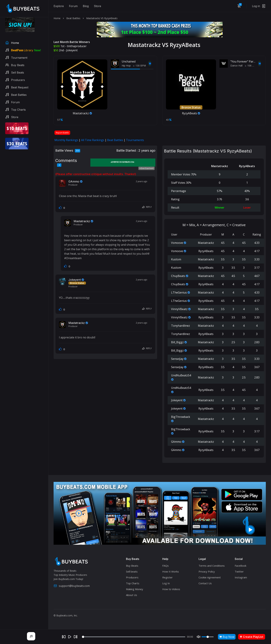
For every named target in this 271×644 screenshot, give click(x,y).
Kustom (176, 259)
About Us (132, 595)
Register (167, 577)
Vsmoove (177, 243)
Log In (166, 583)
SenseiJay (177, 359)
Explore (59, 6)
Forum (73, 6)
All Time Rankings (93, 140)
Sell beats (132, 571)
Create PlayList (252, 637)
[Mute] (199, 637)
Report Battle (62, 133)
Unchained (129, 61)
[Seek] (134, 637)
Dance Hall (236, 66)
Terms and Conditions (212, 566)
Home (57, 18)
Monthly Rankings (66, 140)
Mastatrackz (82, 113)
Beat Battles (73, 18)
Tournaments (135, 140)
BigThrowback (181, 417)
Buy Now (227, 637)
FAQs (165, 566)
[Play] (70, 637)
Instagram (241, 577)
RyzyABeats (191, 113)
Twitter (239, 571)
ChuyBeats (178, 276)
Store (97, 6)
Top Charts (133, 583)
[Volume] (208, 637)
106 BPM (251, 66)
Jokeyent (72, 50)
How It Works (171, 571)
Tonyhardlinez (181, 326)
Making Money (135, 589)
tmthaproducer (77, 46)
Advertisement (146, 168)
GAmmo (74, 181)
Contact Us (205, 583)
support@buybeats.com (72, 586)
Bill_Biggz (177, 342)
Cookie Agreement (210, 577)
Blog (86, 6)
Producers (132, 577)
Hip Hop (126, 66)
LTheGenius (179, 292)
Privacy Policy (207, 571)
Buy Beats (132, 566)
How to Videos (171, 589)
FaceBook (240, 566)
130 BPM (139, 66)
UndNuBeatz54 (181, 375)
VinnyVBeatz (179, 309)
